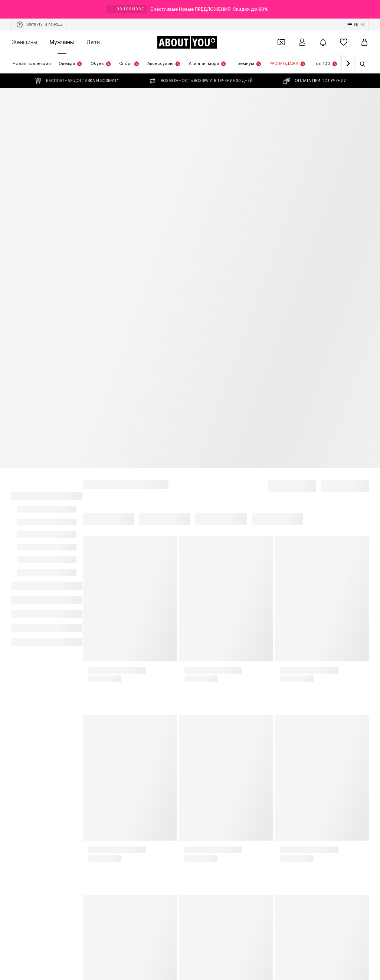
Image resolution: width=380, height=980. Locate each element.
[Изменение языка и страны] (356, 24)
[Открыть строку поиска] (360, 64)
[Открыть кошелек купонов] (281, 42)
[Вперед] (348, 64)
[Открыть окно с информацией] (372, 9)
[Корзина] (364, 42)
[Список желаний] (344, 42)
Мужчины (62, 42)
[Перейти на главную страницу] (187, 42)
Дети (93, 42)
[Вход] (302, 42)
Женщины (24, 42)
